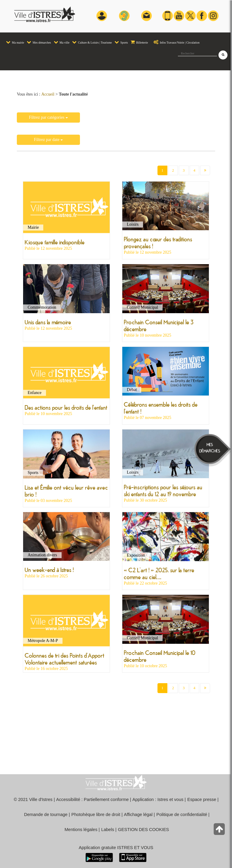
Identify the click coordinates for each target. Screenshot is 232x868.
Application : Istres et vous (158, 799)
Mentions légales (81, 830)
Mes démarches (39, 42)
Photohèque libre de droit (96, 815)
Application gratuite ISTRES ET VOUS (116, 848)
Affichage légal (138, 815)
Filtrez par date (48, 140)
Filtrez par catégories (48, 117)
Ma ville (62, 42)
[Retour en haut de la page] (220, 831)
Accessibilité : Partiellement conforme (93, 799)
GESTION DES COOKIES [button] (144, 830)
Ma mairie (15, 42)
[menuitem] (15, 40)
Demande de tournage (46, 815)
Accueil (48, 94)
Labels (108, 830)
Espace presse (202, 799)
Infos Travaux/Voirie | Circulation (175, 42)
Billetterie (139, 42)
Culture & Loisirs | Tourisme (92, 42)
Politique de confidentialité (182, 815)
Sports (121, 42)
